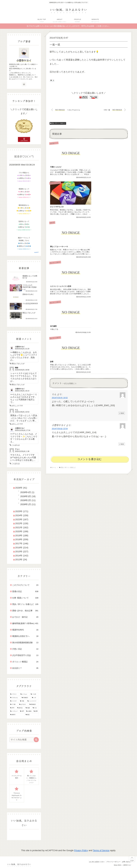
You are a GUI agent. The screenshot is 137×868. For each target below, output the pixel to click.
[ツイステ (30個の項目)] (14, 701)
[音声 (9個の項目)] (22, 711)
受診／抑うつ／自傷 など (58, 123)
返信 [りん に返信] (122, 242)
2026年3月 (26, 496)
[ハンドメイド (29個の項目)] (33, 701)
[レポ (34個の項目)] (35, 698)
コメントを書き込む (90, 288)
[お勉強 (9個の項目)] (29, 711)
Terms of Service (101, 850)
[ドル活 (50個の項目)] (34, 694)
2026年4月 (26, 492)
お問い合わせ (126, 862)
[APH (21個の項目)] (13, 708)
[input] (23, 740)
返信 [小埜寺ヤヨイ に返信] (122, 273)
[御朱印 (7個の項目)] (17, 715)
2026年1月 (26, 504)
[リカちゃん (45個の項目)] (15, 698)
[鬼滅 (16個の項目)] (28, 708)
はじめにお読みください (95, 862)
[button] (36, 740)
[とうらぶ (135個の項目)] (25, 694)
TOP (132, 861)
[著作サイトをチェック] (24, 84)
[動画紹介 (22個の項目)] (34, 704)
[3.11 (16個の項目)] (35, 708)
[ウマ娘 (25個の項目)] (14, 704)
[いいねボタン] (51, 80)
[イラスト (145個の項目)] (14, 694)
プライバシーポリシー (112, 862)
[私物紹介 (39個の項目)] (26, 698)
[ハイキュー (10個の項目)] (14, 711)
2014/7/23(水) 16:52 (60, 226)
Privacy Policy (81, 850)
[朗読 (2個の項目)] (32, 715)
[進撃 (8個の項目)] (36, 711)
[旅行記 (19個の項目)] (20, 708)
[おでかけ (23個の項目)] (23, 704)
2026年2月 (26, 500)
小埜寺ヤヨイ (24, 60)
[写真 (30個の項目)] (23, 701)
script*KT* (36, 252)
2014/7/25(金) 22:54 (60, 257)
